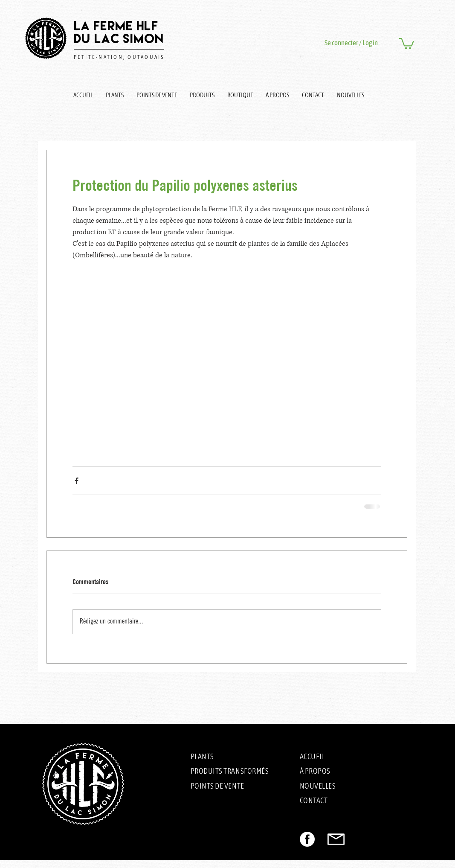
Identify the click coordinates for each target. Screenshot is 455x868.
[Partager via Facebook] (77, 481)
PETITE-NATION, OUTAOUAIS (119, 57)
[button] (407, 43)
